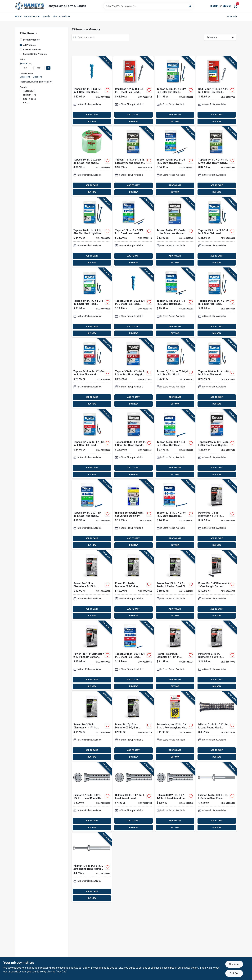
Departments (31, 16)
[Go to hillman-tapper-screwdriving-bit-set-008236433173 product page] (133, 514)
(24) (29, 91)
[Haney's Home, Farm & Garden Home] (30, 6)
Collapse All (25, 77)
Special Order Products (35, 54)
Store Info (232, 16)
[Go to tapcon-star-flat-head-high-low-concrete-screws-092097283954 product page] (175, 91)
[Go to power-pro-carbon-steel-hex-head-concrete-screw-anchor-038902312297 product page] (92, 656)
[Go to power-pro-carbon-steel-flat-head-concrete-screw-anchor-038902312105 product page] (133, 726)
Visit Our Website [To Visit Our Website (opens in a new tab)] (61, 16)
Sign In (214, 6)
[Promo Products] (21, 40)
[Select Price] (48, 68)
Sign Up (227, 6)
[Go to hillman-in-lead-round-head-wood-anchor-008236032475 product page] (92, 797)
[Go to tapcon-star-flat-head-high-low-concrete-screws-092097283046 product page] (92, 232)
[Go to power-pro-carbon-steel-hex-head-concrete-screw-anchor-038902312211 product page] (217, 585)
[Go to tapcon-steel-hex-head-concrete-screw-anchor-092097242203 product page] (92, 514)
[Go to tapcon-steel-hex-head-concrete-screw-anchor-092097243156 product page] (175, 303)
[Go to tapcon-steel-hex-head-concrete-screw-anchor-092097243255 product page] (175, 161)
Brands (46, 16)
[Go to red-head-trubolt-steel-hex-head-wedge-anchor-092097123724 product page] (217, 91)
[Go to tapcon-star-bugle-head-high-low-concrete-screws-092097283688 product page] (133, 444)
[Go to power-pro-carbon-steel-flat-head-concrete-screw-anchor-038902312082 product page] (92, 726)
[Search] (190, 6)
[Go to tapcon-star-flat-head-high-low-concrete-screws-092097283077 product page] (217, 303)
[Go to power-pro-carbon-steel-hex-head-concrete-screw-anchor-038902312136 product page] (217, 656)
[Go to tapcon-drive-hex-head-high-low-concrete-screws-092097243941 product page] (133, 161)
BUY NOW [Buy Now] (92, 121)
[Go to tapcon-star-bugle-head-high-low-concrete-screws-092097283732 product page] (217, 444)
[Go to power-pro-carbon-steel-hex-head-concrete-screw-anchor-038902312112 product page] (175, 656)
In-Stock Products (32, 50)
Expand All (38, 77)
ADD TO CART (92, 115)
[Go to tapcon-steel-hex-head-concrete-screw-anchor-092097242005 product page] (133, 656)
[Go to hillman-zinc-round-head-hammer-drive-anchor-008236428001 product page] (92, 867)
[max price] (39, 68)
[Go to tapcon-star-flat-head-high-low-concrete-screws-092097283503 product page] (92, 444)
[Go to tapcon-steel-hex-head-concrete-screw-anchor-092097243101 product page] (133, 303)
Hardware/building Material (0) (36, 82)
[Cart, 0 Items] (235, 6)
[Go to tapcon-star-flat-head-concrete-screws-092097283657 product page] (92, 373)
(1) (26, 103)
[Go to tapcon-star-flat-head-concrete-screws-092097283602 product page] (175, 373)
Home (18, 16)
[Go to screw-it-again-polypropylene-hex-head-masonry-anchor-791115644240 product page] (175, 726)
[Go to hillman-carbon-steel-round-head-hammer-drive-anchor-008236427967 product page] (217, 797)
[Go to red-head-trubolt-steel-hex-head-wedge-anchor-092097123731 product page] (133, 91)
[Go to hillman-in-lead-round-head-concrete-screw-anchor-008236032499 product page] (175, 797)
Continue (234, 964)
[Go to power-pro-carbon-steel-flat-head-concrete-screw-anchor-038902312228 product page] (133, 585)
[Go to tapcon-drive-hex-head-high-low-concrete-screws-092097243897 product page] (217, 161)
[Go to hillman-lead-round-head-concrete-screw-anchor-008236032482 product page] (133, 797)
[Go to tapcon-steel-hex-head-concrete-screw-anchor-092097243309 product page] (92, 161)
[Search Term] (148, 6)
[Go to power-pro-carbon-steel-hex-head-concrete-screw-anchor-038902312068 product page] (217, 514)
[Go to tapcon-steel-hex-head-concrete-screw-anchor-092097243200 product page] (133, 232)
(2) (30, 99)
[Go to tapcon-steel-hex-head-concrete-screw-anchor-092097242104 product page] (175, 514)
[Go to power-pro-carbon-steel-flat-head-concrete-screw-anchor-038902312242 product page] (175, 585)
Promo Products (31, 40)
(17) (29, 95)
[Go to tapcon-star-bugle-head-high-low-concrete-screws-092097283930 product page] (133, 373)
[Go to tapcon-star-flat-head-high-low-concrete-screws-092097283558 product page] (217, 373)
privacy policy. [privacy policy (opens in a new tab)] (190, 968)
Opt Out (234, 973)
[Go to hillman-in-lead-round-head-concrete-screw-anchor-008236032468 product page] (217, 726)
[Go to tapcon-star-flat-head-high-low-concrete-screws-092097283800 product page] (217, 232)
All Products (29, 45)
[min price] (26, 68)
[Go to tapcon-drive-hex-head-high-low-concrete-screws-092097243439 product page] (175, 232)
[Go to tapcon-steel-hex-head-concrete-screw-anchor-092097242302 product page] (175, 444)
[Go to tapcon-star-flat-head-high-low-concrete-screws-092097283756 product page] (92, 303)
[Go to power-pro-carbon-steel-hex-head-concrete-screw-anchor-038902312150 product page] (92, 585)
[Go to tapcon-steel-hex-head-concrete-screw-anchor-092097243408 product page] (92, 91)
